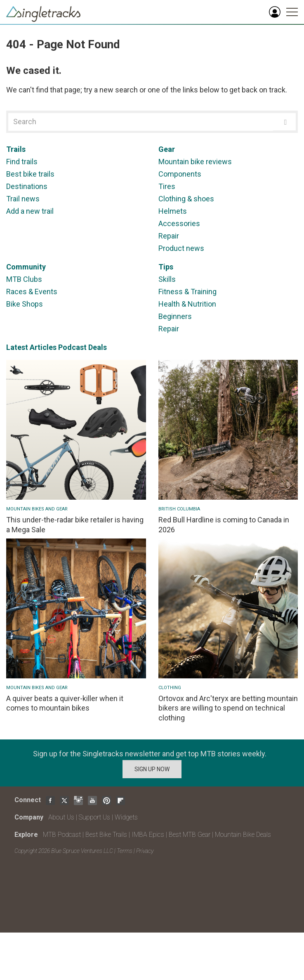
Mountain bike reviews (195, 162)
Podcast (72, 347)
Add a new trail (30, 211)
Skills (167, 279)
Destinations (27, 186)
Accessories (179, 223)
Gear (167, 149)
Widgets (126, 817)
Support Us (94, 817)
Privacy (145, 851)
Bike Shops (25, 304)
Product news (181, 248)
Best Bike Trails (106, 835)
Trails (16, 149)
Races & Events (32, 292)
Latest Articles (31, 347)
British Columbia (179, 509)
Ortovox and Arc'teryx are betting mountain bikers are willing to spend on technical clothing (228, 708)
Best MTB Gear (190, 835)
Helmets (173, 211)
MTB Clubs (24, 279)
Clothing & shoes (186, 199)
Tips (166, 267)
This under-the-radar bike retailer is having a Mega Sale (75, 524)
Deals (98, 347)
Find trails (22, 162)
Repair (169, 236)
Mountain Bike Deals (243, 835)
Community (26, 267)
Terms (125, 851)
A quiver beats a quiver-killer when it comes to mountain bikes (65, 703)
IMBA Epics (148, 835)
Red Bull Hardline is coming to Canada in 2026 (224, 524)
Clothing (170, 688)
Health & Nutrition (187, 304)
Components (180, 174)
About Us (61, 817)
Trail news (23, 199)
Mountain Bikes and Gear (37, 509)
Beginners (175, 316)
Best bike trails (30, 174)
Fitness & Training (187, 292)
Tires (167, 186)
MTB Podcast (62, 835)
